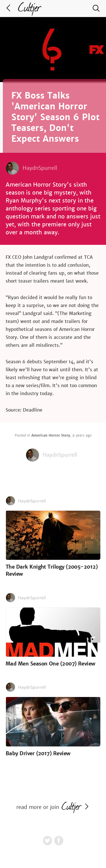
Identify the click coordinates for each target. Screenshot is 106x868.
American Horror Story (51, 435)
